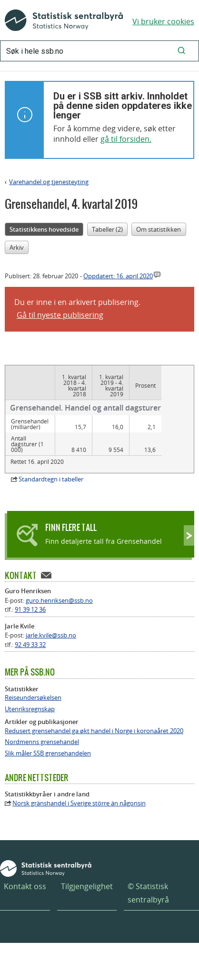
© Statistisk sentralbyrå (148, 893)
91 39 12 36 (30, 609)
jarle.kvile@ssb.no (51, 635)
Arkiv (17, 247)
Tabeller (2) (107, 229)
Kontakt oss (25, 886)
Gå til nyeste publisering (60, 315)
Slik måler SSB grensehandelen (48, 753)
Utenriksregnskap (30, 709)
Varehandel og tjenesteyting (49, 182)
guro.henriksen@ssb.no (59, 600)
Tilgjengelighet (87, 886)
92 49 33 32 (30, 645)
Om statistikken (159, 229)
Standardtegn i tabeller (51, 479)
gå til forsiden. (126, 139)
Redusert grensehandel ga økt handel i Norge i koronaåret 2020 (94, 731)
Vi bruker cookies (163, 21)
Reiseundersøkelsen (33, 698)
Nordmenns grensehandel (42, 742)
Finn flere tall (71, 527)
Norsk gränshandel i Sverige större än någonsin (79, 803)
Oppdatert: (118, 276)
